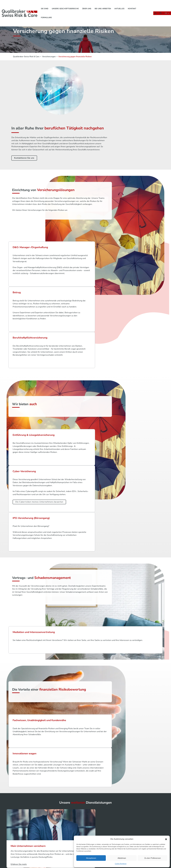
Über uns (88, 6)
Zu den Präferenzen (153, 858)
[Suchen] (159, 10)
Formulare (47, 15)
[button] (166, 839)
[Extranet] (154, 10)
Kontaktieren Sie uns (108, 119)
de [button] (165, 10)
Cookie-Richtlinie (121, 863)
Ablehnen (122, 858)
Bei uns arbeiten (104, 6)
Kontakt (133, 6)
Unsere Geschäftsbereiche (66, 6)
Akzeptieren (91, 858)
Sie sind (45, 6)
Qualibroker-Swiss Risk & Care (26, 56)
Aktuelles (120, 6)
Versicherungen (49, 56)
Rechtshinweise (123, 829)
